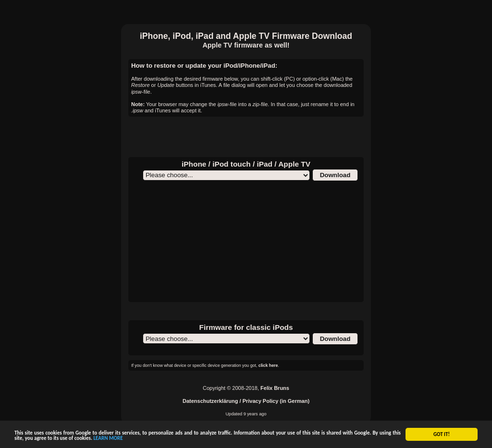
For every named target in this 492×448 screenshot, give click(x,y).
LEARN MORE (108, 439)
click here (268, 365)
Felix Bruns (275, 388)
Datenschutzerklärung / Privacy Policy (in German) (246, 401)
